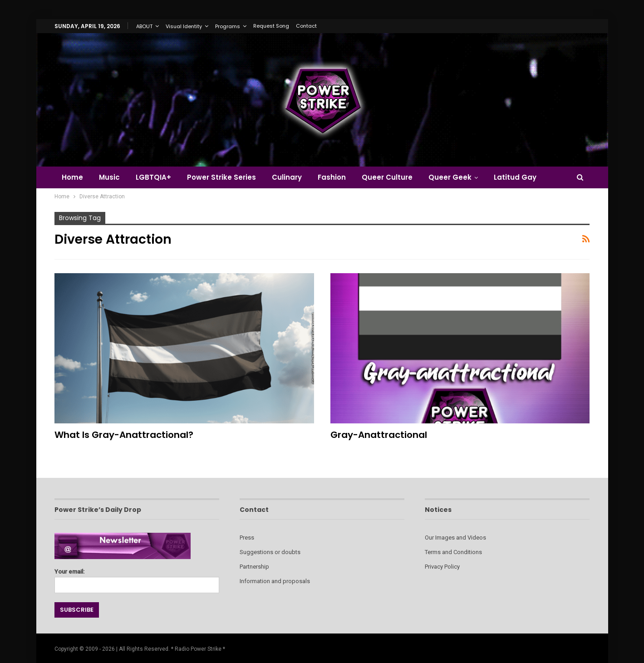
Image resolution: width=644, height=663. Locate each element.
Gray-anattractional (379, 435)
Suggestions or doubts (270, 552)
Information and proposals (275, 581)
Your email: (137, 578)
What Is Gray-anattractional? (124, 435)
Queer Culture (387, 177)
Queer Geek (450, 177)
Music (109, 177)
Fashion (332, 177)
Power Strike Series (221, 177)
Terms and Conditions (453, 552)
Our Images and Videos (455, 538)
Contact (306, 26)
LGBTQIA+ (153, 177)
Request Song (271, 26)
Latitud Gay (515, 177)
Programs (228, 26)
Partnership (254, 567)
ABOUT (144, 26)
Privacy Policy (442, 567)
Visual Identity (184, 26)
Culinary (287, 177)
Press (247, 538)
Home (72, 177)
